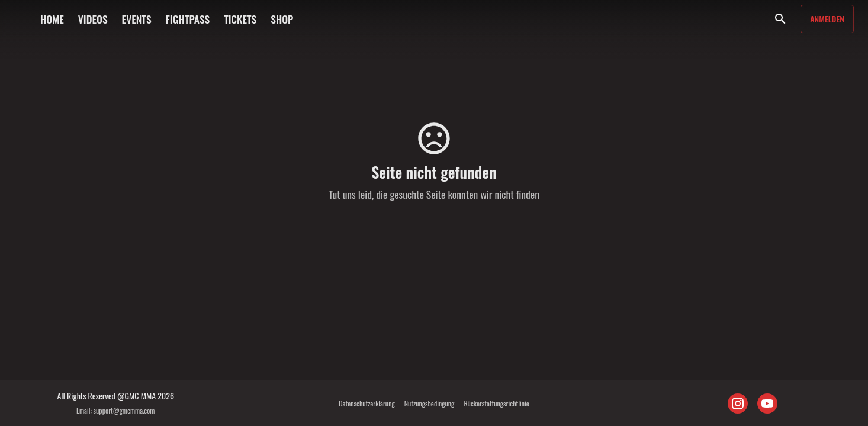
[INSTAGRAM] (738, 404)
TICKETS (240, 19)
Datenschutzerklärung (367, 403)
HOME (52, 19)
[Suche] (780, 19)
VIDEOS (93, 19)
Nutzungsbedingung (430, 403)
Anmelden (827, 19)
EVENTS (137, 19)
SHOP (282, 19)
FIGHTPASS (188, 19)
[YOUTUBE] (767, 404)
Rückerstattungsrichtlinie (496, 403)
